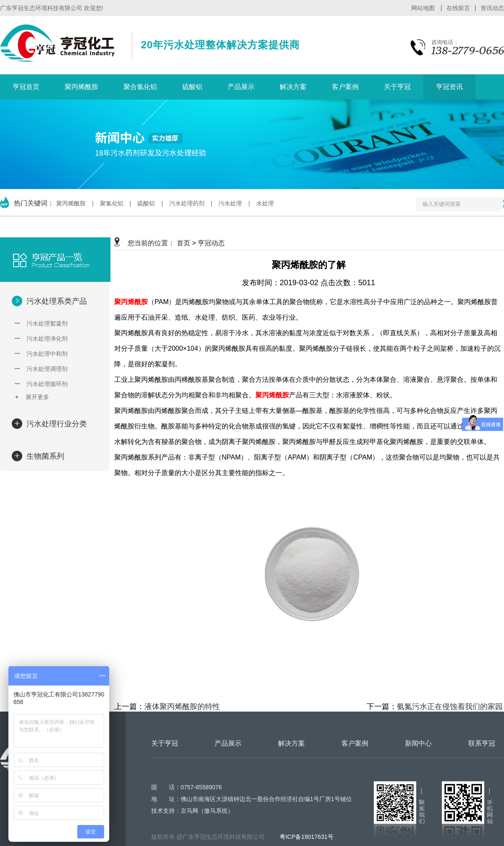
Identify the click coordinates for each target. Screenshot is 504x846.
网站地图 (424, 8)
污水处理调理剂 (41, 369)
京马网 (189, 811)
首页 (184, 243)
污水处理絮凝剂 (41, 323)
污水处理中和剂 (41, 354)
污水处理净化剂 (41, 339)
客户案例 (345, 87)
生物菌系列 (44, 456)
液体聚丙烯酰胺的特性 (182, 707)
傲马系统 (216, 811)
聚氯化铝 (112, 203)
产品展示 (241, 87)
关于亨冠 (397, 87)
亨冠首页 (26, 87)
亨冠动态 (211, 243)
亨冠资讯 (449, 87)
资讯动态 (492, 8)
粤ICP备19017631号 (306, 837)
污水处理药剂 (187, 203)
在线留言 (458, 8)
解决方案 (293, 87)
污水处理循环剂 (41, 384)
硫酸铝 (192, 87)
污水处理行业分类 (56, 424)
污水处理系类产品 (56, 301)
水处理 (265, 203)
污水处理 (230, 203)
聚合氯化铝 (140, 87)
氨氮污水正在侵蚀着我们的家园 (450, 707)
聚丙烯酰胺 (81, 87)
